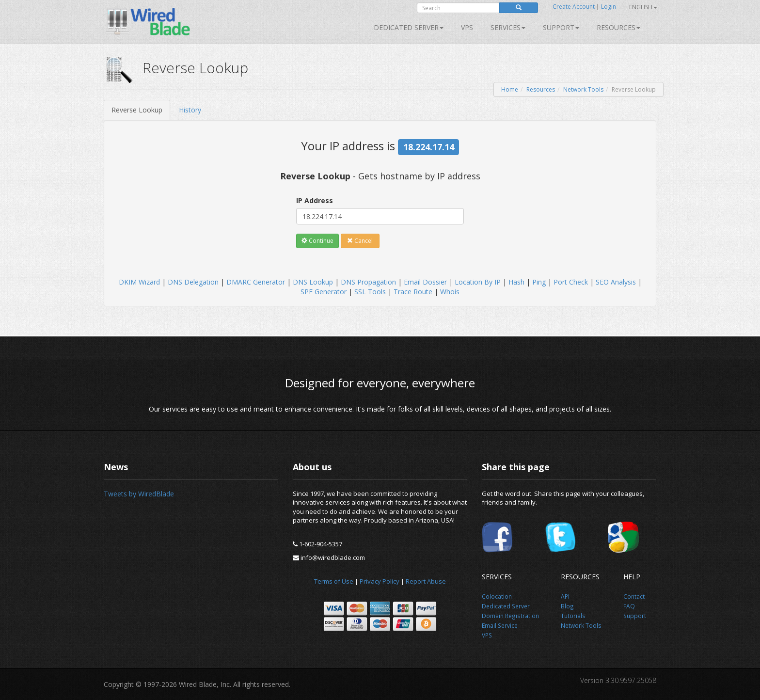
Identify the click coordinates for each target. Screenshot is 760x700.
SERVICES (508, 27)
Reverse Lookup (137, 110)
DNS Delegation (193, 282)
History (190, 110)
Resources (618, 27)
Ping (539, 282)
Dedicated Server (409, 27)
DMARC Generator (256, 282)
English (643, 7)
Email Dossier (425, 282)
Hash (516, 282)
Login (609, 7)
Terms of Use (334, 581)
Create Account (574, 7)
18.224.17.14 (429, 147)
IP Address (315, 200)
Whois (450, 292)
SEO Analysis (616, 282)
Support (561, 27)
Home (510, 89)
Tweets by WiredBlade (139, 494)
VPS (467, 27)
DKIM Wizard (139, 282)
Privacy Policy (380, 581)
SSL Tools (370, 292)
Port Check (571, 282)
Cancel (360, 241)
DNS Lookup (313, 282)
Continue (317, 241)
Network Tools (583, 89)
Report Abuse (426, 581)
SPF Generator (324, 292)
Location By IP (478, 282)
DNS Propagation (368, 282)
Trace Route (413, 292)
